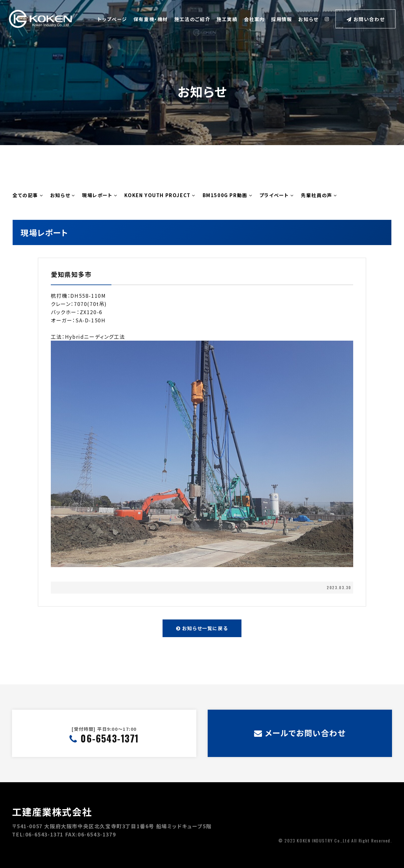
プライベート (277, 195)
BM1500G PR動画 (228, 195)
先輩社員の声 (319, 195)
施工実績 (227, 19)
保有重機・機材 (151, 19)
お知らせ (308, 19)
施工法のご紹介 (192, 19)
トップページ (112, 19)
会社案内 (254, 19)
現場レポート (100, 195)
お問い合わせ (365, 19)
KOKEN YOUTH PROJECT (160, 195)
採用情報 (282, 19)
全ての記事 (28, 195)
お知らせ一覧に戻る (202, 628)
